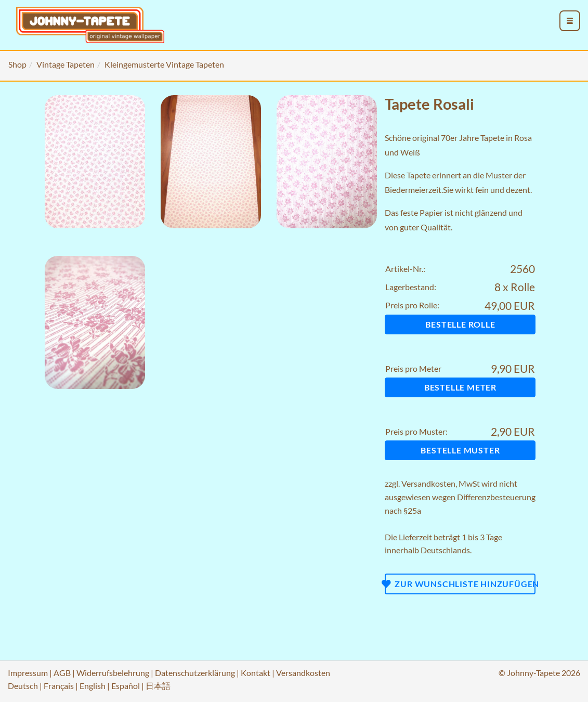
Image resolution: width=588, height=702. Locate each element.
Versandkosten (428, 483)
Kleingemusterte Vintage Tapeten (164, 64)
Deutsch (23, 686)
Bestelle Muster (460, 450)
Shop (17, 64)
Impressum (28, 673)
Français (59, 686)
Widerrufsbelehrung (113, 673)
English (93, 686)
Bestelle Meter (460, 387)
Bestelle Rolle (460, 324)
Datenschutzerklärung (195, 673)
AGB (62, 673)
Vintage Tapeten (66, 64)
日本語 (158, 686)
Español (126, 686)
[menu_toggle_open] (570, 21)
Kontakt (256, 673)
